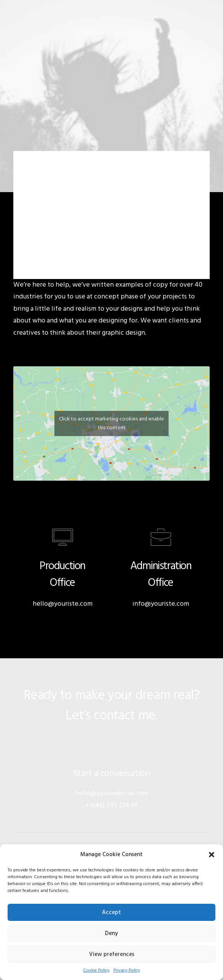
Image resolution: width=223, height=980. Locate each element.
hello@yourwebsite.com (111, 793)
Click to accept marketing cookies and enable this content (111, 423)
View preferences (112, 954)
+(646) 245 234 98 (112, 806)
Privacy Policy (127, 970)
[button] (212, 855)
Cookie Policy (96, 970)
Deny (111, 933)
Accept (111, 913)
